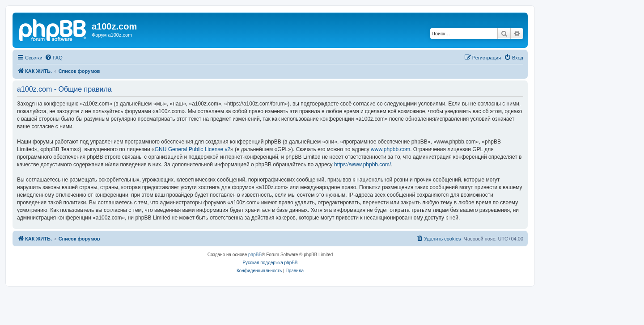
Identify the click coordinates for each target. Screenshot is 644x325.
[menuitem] (54, 58)
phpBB (255, 255)
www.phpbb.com (390, 149)
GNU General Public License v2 (193, 149)
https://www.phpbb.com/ (362, 165)
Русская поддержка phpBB (270, 263)
